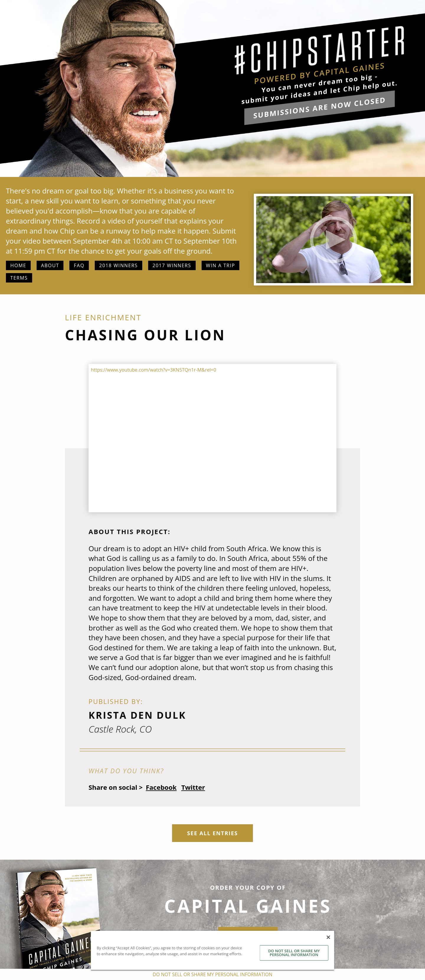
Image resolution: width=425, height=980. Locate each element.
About (50, 265)
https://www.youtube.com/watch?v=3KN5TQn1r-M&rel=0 (153, 370)
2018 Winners (118, 265)
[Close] (328, 937)
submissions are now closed (319, 107)
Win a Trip (221, 265)
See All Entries (212, 833)
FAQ (79, 265)
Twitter (193, 787)
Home (18, 265)
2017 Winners (172, 265)
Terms (19, 278)
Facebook (161, 787)
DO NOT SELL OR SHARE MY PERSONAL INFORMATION (294, 953)
